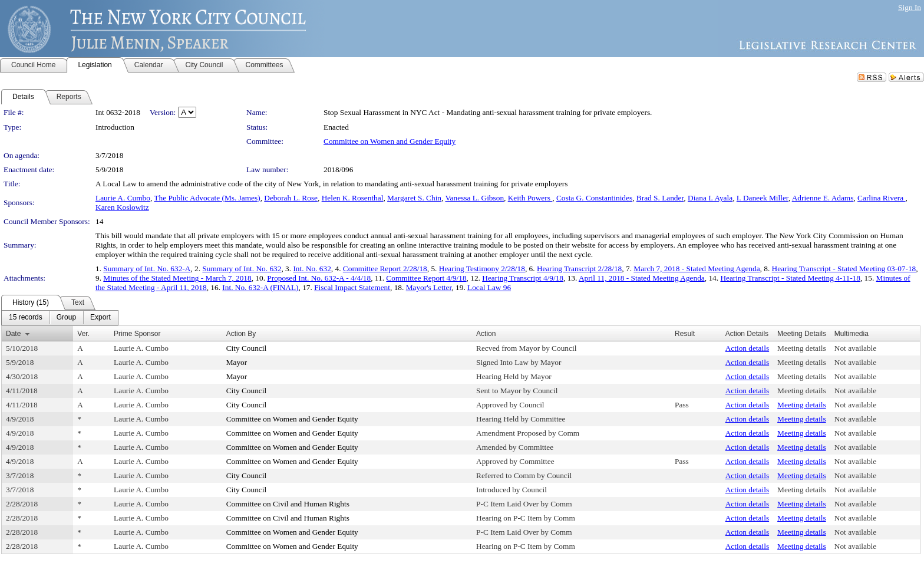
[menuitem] (26, 318)
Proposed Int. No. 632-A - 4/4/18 (319, 278)
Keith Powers (530, 198)
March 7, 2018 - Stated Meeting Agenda (697, 269)
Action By (241, 334)
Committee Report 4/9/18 (426, 278)
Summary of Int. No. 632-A (147, 269)
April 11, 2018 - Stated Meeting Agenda (642, 278)
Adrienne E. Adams (823, 198)
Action (486, 334)
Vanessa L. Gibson (474, 198)
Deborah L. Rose (291, 198)
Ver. (83, 334)
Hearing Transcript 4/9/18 (523, 278)
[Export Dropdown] (100, 318)
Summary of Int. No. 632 (242, 269)
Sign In (910, 7)
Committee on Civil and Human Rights (288, 504)
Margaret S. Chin (414, 198)
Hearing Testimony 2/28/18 (482, 269)
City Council (247, 348)
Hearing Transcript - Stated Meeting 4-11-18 (790, 278)
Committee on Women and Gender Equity (390, 141)
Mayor (237, 362)
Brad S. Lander (660, 198)
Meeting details (802, 348)
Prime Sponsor (137, 334)
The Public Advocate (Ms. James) (207, 198)
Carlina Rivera (881, 198)
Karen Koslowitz (122, 207)
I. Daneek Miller (763, 198)
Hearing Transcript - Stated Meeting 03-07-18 (844, 269)
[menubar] (60, 318)
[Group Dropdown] (66, 318)
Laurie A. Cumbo (123, 198)
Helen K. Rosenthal (353, 198)
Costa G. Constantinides (594, 198)
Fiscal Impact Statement (352, 287)
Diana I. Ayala (710, 198)
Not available (855, 348)
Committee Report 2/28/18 (385, 269)
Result (685, 334)
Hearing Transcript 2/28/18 (579, 269)
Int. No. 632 (312, 269)
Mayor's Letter (429, 287)
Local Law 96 (489, 287)
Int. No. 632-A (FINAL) (260, 287)
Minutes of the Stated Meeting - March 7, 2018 (177, 278)
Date (13, 334)
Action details (747, 348)
